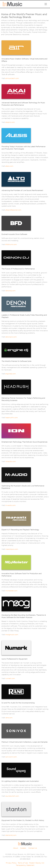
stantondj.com (11, 835)
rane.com (9, 718)
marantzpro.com (12, 549)
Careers (23, 848)
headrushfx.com (12, 418)
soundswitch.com (12, 796)
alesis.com (9, 166)
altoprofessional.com (13, 210)
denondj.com (10, 291)
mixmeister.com (11, 591)
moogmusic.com (12, 635)
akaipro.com (10, 122)
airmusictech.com (12, 78)
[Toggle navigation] (46, 4)
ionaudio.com (11, 461)
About (16, 848)
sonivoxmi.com (11, 757)
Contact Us (33, 848)
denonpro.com (11, 337)
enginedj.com (11, 374)
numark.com (10, 678)
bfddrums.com (11, 244)
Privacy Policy (11, 863)
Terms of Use (23, 863)
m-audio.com (10, 505)
